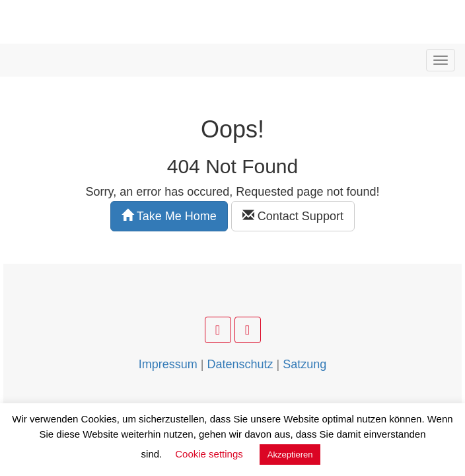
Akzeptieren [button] (290, 455)
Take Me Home (169, 216)
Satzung (304, 364)
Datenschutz (240, 364)
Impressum (168, 364)
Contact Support (293, 216)
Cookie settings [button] (209, 454)
